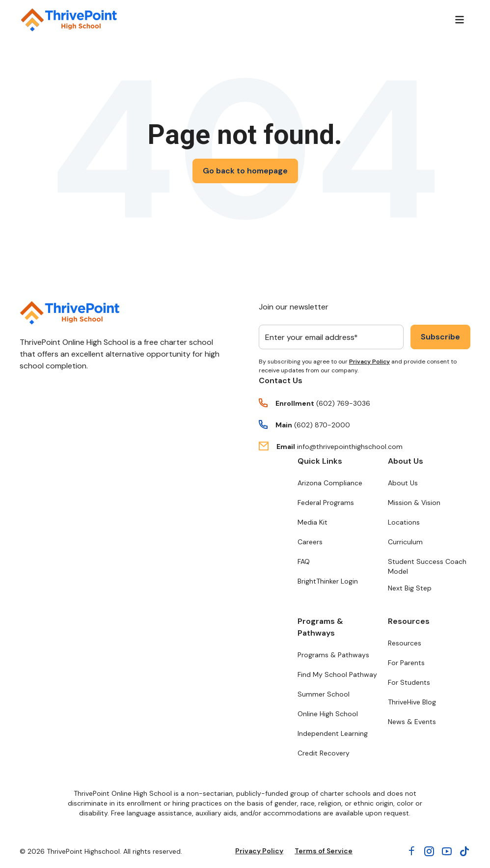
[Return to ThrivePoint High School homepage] (69, 20)
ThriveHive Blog (412, 702)
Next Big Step (410, 588)
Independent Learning (333, 733)
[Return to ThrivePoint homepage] (69, 313)
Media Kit (313, 522)
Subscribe (440, 337)
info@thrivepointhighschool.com (350, 447)
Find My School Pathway (337, 674)
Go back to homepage (245, 171)
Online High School (328, 714)
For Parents (406, 663)
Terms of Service (324, 851)
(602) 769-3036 (343, 403)
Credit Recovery (324, 753)
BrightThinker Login (328, 581)
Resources (409, 621)
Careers (310, 542)
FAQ (304, 561)
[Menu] (460, 20)
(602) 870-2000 (322, 425)
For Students (409, 682)
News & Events (412, 722)
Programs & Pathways (320, 627)
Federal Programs (326, 503)
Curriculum (405, 542)
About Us (406, 461)
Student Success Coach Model (427, 566)
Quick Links (320, 461)
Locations (404, 522)
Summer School (324, 694)
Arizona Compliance (330, 483)
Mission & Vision (414, 503)
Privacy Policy (369, 362)
